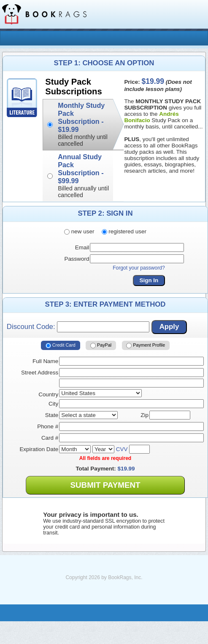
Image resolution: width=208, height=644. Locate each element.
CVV (122, 449)
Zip (145, 415)
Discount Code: (78, 327)
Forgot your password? (139, 268)
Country (48, 394)
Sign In (149, 280)
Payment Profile (146, 345)
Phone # (48, 426)
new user (79, 231)
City (53, 404)
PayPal (101, 345)
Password (77, 259)
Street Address (40, 373)
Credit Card (61, 345)
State (52, 415)
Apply (169, 327)
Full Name (45, 361)
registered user (124, 231)
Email (82, 247)
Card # (50, 438)
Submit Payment (105, 485)
